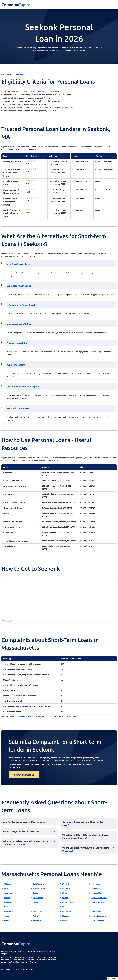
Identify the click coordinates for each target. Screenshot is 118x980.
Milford (66, 884)
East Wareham (39, 884)
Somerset (96, 888)
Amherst (7, 916)
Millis (65, 893)
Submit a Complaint (24, 775)
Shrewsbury (97, 884)
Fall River (37, 916)
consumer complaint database (29, 716)
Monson (66, 907)
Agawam (8, 902)
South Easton (97, 911)
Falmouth (37, 921)
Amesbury (8, 911)
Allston (7, 907)
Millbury (66, 888)
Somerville (96, 893)
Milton (65, 898)
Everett (36, 907)
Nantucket (67, 921)
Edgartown (38, 898)
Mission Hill (67, 902)
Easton (36, 893)
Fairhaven (37, 911)
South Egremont (99, 916)
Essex (36, 902)
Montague (67, 911)
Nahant (65, 916)
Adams (7, 898)
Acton (6, 888)
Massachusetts (7, 74)
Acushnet (8, 893)
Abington (8, 884)
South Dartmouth (99, 898)
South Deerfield (98, 902)
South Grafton (98, 921)
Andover (7, 921)
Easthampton (39, 888)
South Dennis (97, 907)
